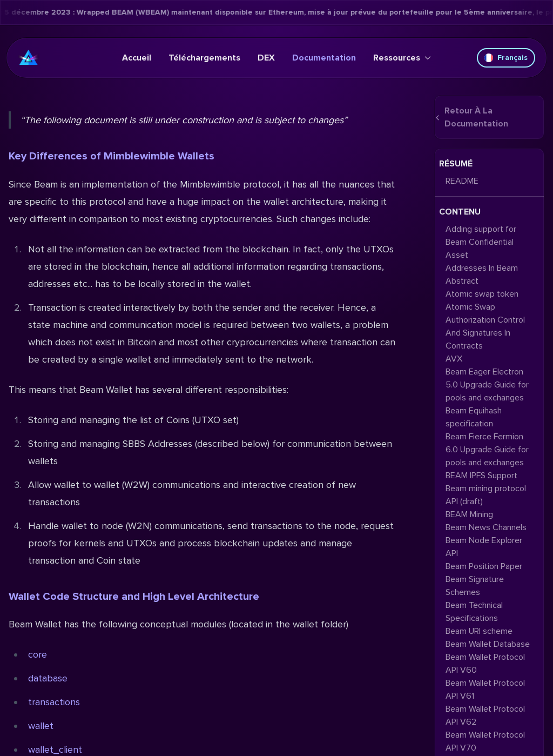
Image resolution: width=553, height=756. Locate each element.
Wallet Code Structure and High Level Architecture (134, 597)
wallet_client (55, 750)
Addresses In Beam (482, 268)
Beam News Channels (486, 527)
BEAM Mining (469, 514)
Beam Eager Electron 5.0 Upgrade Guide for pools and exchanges (487, 385)
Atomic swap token (482, 294)
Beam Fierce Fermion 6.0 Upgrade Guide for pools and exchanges (487, 450)
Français (506, 58)
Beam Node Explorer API (484, 547)
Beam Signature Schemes (475, 586)
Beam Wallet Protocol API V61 (485, 690)
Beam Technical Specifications (474, 612)
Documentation (324, 58)
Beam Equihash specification (474, 417)
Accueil (137, 58)
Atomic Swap (470, 307)
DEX (266, 58)
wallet (41, 726)
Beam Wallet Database (488, 644)
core (38, 654)
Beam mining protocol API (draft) (486, 495)
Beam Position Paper (484, 566)
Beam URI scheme (479, 631)
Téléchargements (204, 58)
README (462, 181)
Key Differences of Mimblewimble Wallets (112, 156)
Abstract (462, 281)
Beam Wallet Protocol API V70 (485, 741)
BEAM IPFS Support (481, 476)
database (48, 678)
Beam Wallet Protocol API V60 (485, 664)
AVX (454, 359)
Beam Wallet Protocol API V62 (485, 715)
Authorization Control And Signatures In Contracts (485, 333)
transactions (54, 702)
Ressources (402, 58)
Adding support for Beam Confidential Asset (481, 242)
